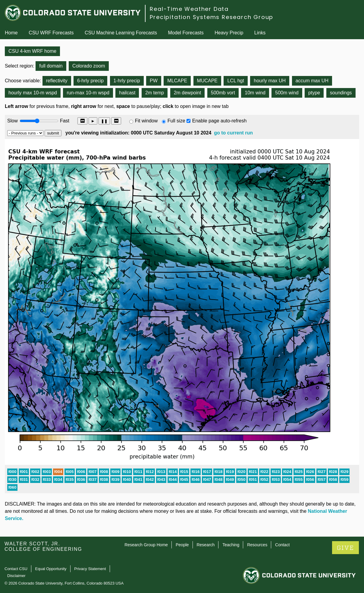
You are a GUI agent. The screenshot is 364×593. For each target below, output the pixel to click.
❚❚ (104, 121)
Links (260, 33)
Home (11, 33)
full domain (51, 66)
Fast (64, 121)
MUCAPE (207, 81)
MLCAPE (177, 81)
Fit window (146, 121)
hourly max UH (270, 81)
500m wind (287, 93)
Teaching (231, 545)
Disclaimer (16, 576)
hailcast (127, 93)
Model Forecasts (186, 33)
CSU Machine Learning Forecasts (121, 33)
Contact (282, 545)
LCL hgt (235, 81)
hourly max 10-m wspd (33, 93)
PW (154, 81)
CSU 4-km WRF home (32, 51)
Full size (176, 121)
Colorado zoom (89, 66)
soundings (341, 93)
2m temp (155, 93)
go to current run (233, 133)
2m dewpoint (188, 93)
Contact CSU (16, 569)
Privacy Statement (90, 569)
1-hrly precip (127, 81)
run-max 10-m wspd (88, 93)
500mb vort (223, 93)
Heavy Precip (229, 33)
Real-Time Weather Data (189, 9)
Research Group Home (146, 545)
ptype (314, 93)
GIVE (345, 548)
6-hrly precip (90, 81)
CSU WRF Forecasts (51, 33)
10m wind (255, 93)
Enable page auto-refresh (220, 121)
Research (206, 545)
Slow (13, 121)
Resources (257, 545)
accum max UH (312, 81)
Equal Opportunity (51, 569)
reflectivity (57, 81)
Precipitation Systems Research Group (212, 17)
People (182, 545)
